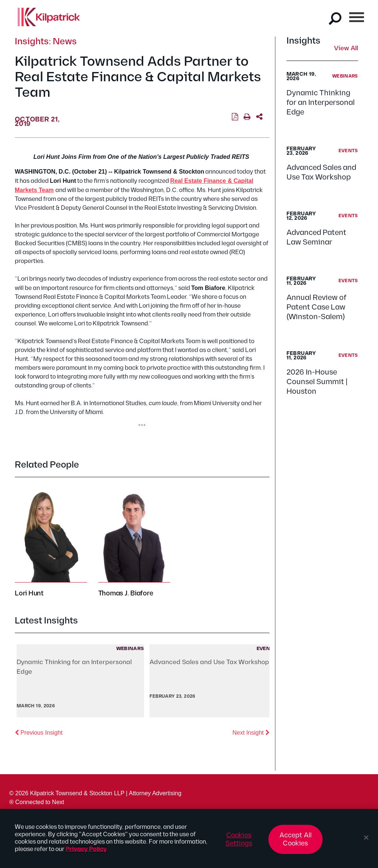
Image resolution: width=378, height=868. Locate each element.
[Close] (366, 838)
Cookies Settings (239, 839)
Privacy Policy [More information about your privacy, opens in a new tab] (86, 849)
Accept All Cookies (296, 839)
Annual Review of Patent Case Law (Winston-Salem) (316, 307)
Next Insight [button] (251, 732)
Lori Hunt (29, 593)
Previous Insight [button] (39, 732)
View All (346, 49)
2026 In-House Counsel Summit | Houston (317, 382)
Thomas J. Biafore (126, 593)
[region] (189, 838)
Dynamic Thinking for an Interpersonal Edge (321, 103)
